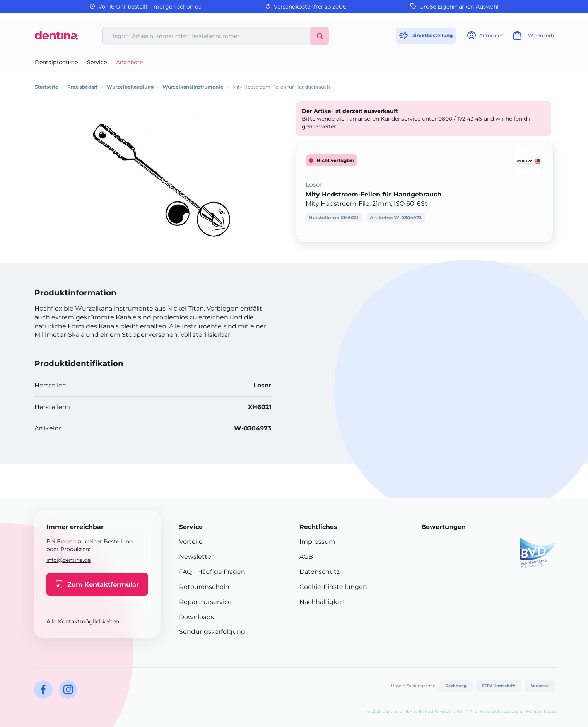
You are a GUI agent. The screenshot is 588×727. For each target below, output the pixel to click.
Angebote (129, 62)
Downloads (197, 617)
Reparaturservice (205, 602)
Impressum (317, 542)
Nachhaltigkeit (322, 602)
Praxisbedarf (83, 87)
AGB (306, 557)
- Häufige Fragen (219, 572)
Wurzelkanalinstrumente (193, 87)
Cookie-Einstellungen (333, 587)
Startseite (47, 87)
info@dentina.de (68, 560)
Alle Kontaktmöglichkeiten (83, 621)
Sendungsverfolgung (212, 632)
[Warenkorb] (532, 38)
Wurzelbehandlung (130, 87)
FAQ (185, 572)
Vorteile (191, 542)
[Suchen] (320, 36)
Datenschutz (320, 572)
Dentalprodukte (56, 62)
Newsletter (196, 557)
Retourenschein (204, 587)
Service (97, 62)
